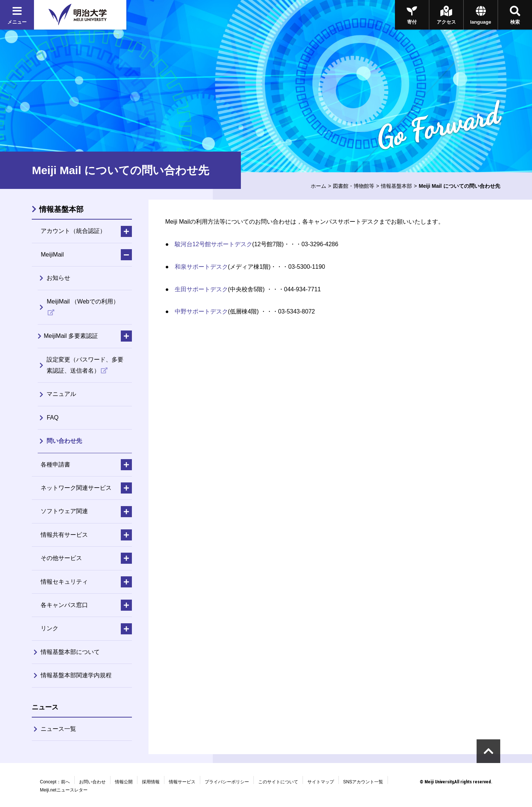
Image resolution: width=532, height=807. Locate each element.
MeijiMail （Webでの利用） (83, 301)
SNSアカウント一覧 (363, 782)
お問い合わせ (92, 782)
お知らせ (58, 278)
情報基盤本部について (70, 652)
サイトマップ (321, 782)
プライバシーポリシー (227, 782)
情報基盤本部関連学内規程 (76, 675)
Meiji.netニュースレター (64, 790)
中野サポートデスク (201, 311)
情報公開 (124, 782)
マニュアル (61, 394)
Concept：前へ (55, 782)
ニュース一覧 (58, 729)
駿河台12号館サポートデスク (214, 244)
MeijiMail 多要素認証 (71, 336)
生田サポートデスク (201, 289)
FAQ (52, 418)
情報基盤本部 (396, 186)
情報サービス (182, 782)
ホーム (318, 186)
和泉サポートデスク (201, 267)
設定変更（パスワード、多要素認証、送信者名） (85, 365)
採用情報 (151, 782)
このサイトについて (278, 782)
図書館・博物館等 (354, 186)
